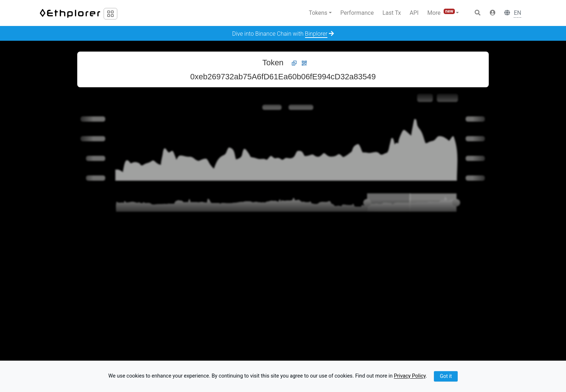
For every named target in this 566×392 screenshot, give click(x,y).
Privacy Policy (410, 376)
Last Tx (391, 13)
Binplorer (316, 34)
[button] (493, 13)
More (442, 12)
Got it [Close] (446, 376)
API (414, 13)
